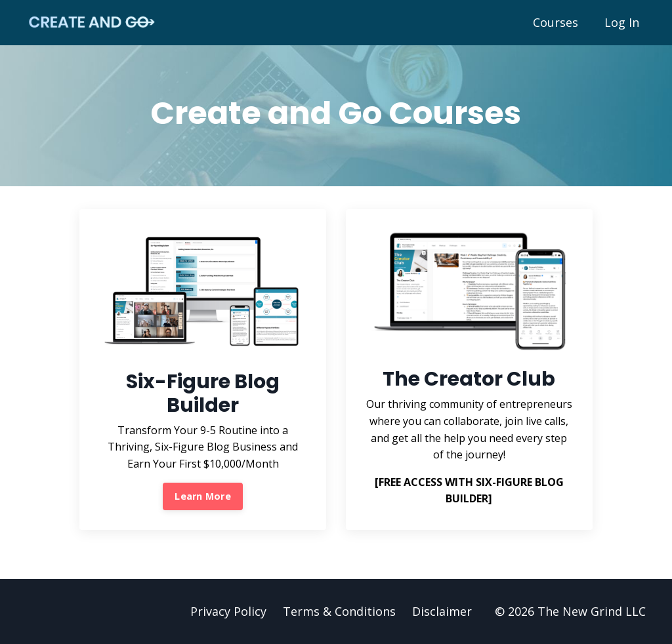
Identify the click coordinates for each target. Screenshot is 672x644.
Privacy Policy (228, 611)
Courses (556, 22)
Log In (622, 22)
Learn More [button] (203, 496)
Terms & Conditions (339, 611)
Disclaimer (442, 611)
